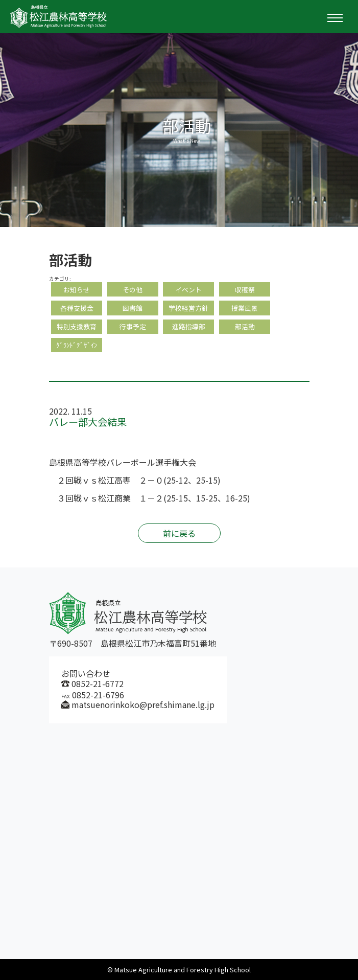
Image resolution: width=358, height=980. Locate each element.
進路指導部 (189, 326)
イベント (188, 290)
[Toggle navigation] (335, 18)
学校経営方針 (188, 308)
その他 (133, 290)
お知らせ (77, 290)
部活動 (245, 326)
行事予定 (133, 326)
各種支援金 (77, 308)
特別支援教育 (77, 326)
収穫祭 (245, 290)
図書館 (133, 308)
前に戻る (179, 533)
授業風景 (245, 308)
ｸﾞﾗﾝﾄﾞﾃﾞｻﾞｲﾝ (77, 345)
